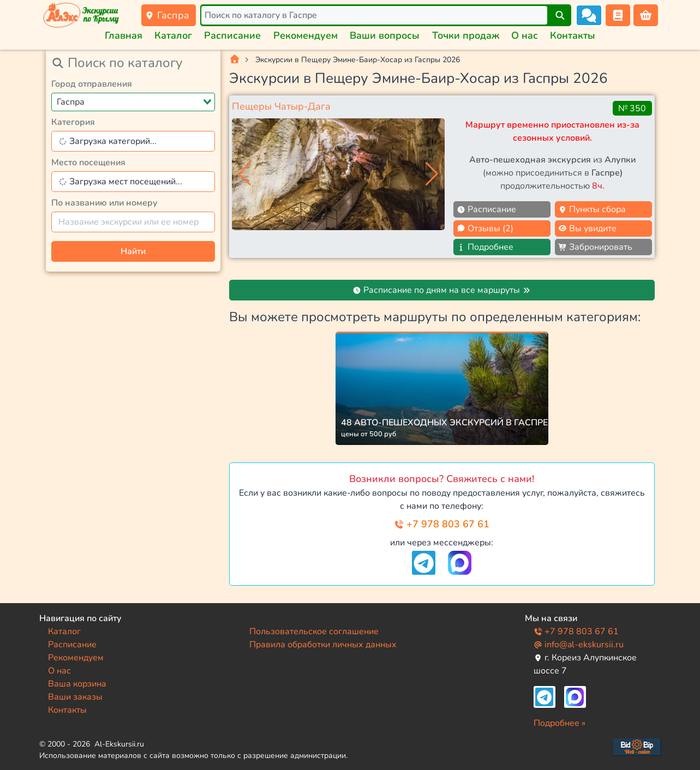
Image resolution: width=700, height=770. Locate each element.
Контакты (573, 35)
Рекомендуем (306, 35)
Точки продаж (466, 35)
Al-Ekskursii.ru (119, 744)
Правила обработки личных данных (323, 645)
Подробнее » (560, 723)
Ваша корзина (77, 684)
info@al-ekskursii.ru (579, 645)
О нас (525, 35)
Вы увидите (587, 228)
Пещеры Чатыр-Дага (281, 106)
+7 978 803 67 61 (442, 524)
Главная (124, 35)
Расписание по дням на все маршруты (442, 290)
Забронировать (595, 247)
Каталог (173, 35)
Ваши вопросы (385, 35)
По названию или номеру (104, 203)
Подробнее (485, 247)
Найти (133, 251)
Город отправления (92, 84)
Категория (73, 122)
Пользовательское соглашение (314, 631)
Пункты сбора (592, 209)
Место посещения (88, 163)
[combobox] (133, 102)
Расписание (232, 35)
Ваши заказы (75, 697)
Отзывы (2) (485, 228)
